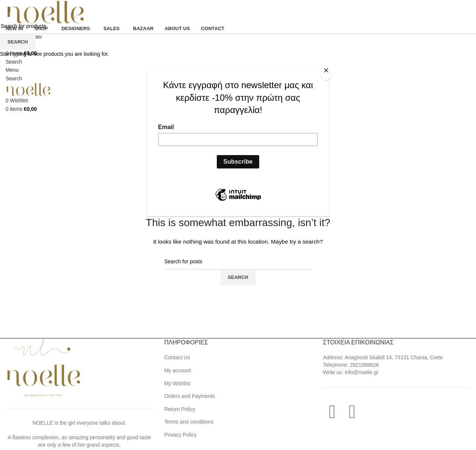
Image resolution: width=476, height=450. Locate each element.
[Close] (327, 72)
